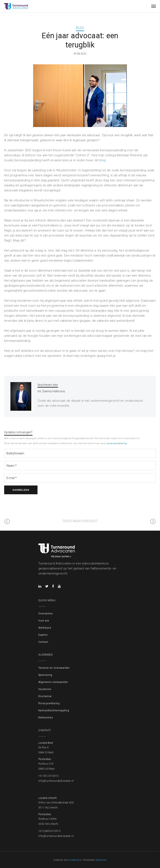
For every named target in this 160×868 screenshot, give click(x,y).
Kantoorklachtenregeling (54, 710)
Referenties (46, 718)
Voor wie (44, 621)
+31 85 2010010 (48, 776)
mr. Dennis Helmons (51, 391)
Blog (80, 28)
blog (102, 160)
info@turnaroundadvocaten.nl (56, 781)
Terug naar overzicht (80, 521)
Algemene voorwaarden (53, 682)
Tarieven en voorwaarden (54, 668)
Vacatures (45, 689)
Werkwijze (45, 628)
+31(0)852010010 (49, 831)
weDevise (101, 860)
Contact (43, 642)
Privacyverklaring (49, 703)
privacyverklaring (117, 443)
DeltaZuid (75, 860)
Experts (43, 635)
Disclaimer (45, 696)
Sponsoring (45, 675)
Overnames (46, 614)
